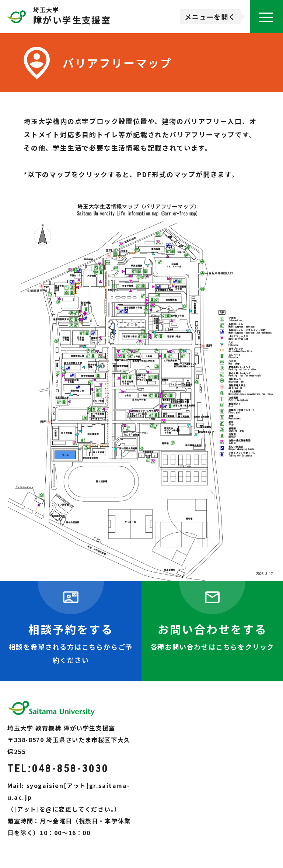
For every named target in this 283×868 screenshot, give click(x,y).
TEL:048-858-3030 (58, 768)
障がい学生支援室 (72, 21)
